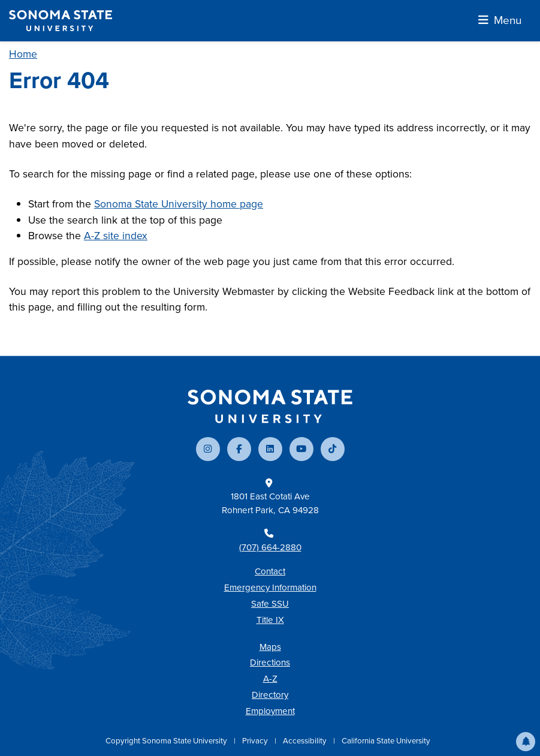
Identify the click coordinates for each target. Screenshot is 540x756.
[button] (526, 742)
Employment (270, 711)
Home (23, 54)
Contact (270, 571)
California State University (386, 741)
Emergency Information (270, 588)
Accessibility (306, 741)
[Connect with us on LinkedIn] (270, 449)
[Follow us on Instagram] (208, 449)
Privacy (256, 741)
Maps (270, 647)
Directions (270, 662)
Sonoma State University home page (179, 204)
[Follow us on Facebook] (239, 449)
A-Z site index (116, 236)
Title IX (270, 620)
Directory (270, 695)
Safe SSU (270, 604)
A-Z (270, 679)
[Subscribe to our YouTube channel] (301, 449)
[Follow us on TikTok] (333, 449)
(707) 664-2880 (270, 547)
